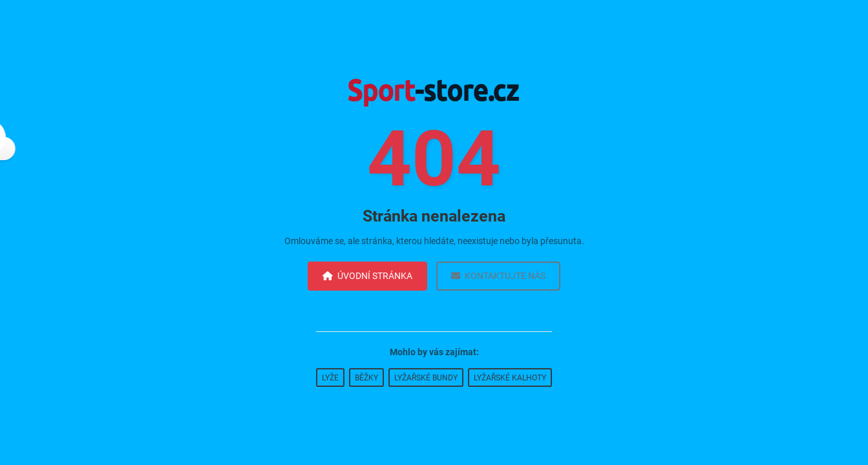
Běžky (366, 378)
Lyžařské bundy (426, 378)
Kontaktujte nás (498, 276)
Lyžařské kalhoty (510, 378)
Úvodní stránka (367, 276)
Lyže (330, 378)
